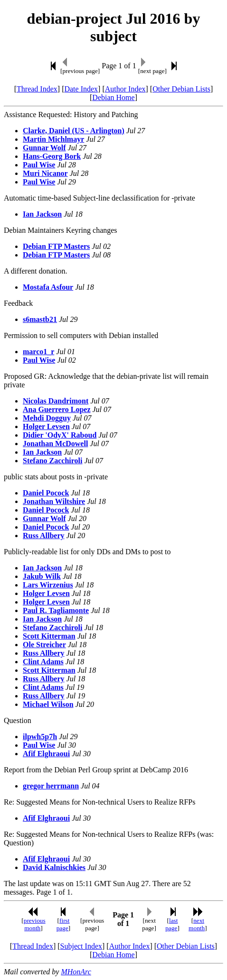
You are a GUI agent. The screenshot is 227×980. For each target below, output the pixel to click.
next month (197, 924)
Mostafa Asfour (48, 287)
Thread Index (37, 89)
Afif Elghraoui (46, 754)
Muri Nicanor (45, 173)
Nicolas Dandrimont (56, 401)
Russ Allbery (44, 536)
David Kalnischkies (54, 867)
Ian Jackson (42, 214)
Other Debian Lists (181, 89)
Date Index (81, 89)
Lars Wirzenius (48, 585)
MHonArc (76, 972)
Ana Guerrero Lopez (57, 409)
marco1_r (38, 352)
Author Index (125, 89)
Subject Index (81, 946)
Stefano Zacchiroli (52, 461)
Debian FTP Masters (56, 246)
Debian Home (113, 97)
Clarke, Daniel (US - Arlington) (74, 131)
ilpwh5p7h (40, 737)
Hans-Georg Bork (52, 156)
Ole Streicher (44, 645)
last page (171, 924)
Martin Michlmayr (53, 139)
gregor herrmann (51, 786)
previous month (35, 924)
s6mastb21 (40, 319)
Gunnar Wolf (44, 148)
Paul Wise (39, 165)
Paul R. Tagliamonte (56, 610)
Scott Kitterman (49, 636)
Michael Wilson (48, 704)
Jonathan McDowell (55, 444)
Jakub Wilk (42, 576)
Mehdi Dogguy (47, 418)
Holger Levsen (46, 426)
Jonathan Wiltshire (54, 501)
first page (63, 924)
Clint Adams (43, 662)
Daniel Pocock (46, 493)
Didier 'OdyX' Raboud (60, 435)
